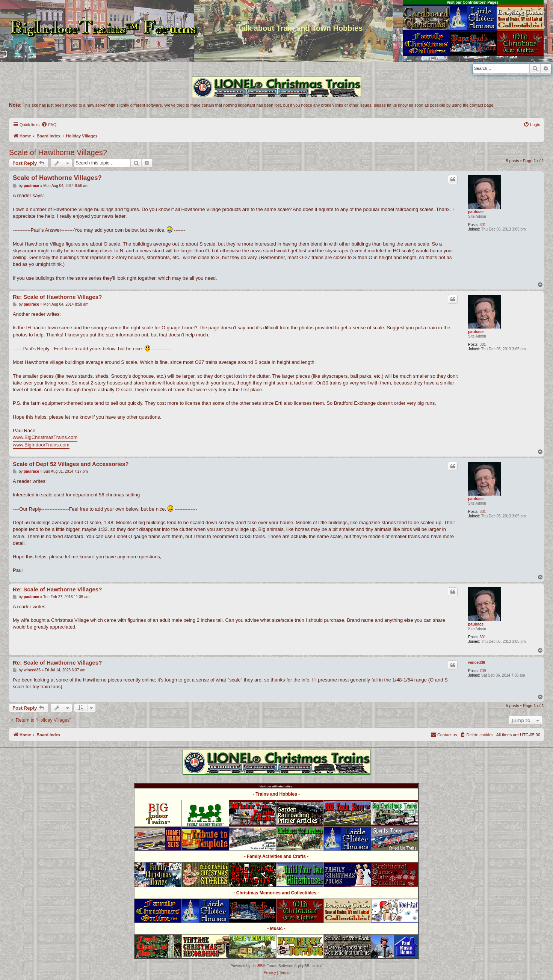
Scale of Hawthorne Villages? (58, 152)
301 (483, 225)
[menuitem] (49, 125)
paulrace (476, 212)
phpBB (257, 966)
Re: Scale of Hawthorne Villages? (57, 297)
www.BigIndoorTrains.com (41, 445)
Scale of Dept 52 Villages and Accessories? (71, 464)
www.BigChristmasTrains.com (45, 437)
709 (483, 671)
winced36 (477, 663)
